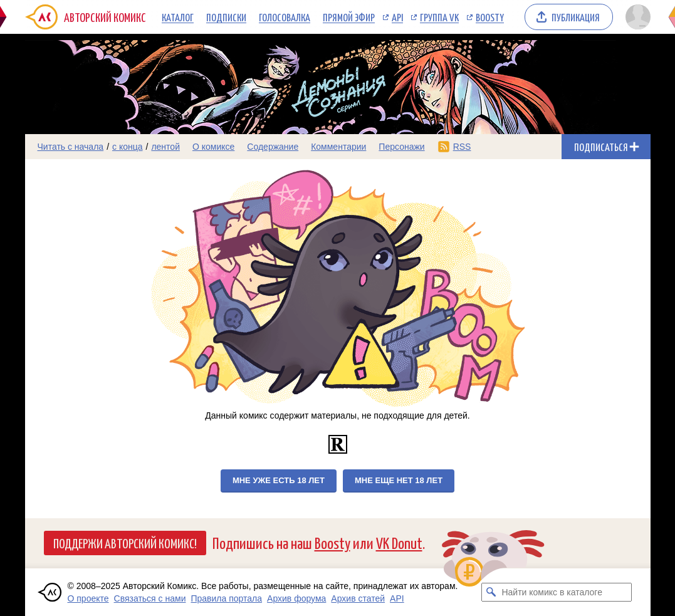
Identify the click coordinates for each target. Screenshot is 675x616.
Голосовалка (285, 17)
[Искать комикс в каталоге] (491, 592)
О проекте (88, 598)
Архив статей (358, 598)
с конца (128, 147)
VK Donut (399, 542)
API (397, 17)
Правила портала (226, 598)
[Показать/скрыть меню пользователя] (636, 17)
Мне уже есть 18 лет (279, 480)
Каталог (178, 17)
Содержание (273, 147)
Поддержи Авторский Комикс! (125, 543)
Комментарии (338, 147)
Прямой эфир (349, 17)
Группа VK (439, 17)
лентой (165, 147)
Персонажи (401, 147)
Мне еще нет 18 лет (399, 480)
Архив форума (296, 598)
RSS (462, 147)
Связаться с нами (150, 598)
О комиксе (213, 147)
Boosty (490, 17)
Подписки (226, 17)
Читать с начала (71, 147)
